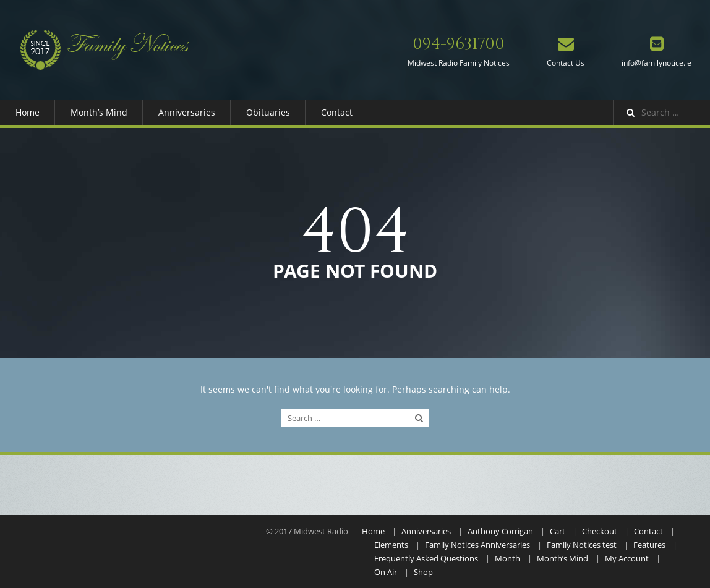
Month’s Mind (99, 112)
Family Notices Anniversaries (477, 545)
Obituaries (268, 112)
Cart (558, 531)
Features (649, 545)
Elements (391, 545)
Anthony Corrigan (500, 531)
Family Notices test (582, 545)
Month (507, 558)
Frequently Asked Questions (426, 558)
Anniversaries (187, 112)
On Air (386, 572)
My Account (627, 558)
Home (28, 112)
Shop (423, 572)
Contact (337, 112)
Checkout (600, 531)
